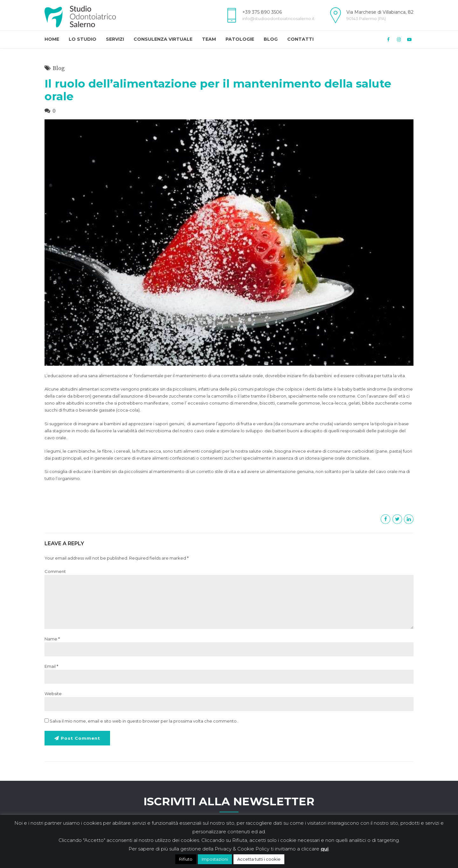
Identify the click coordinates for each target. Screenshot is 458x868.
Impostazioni (215, 859)
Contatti (300, 39)
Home (52, 39)
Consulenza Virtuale (163, 39)
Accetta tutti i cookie (259, 859)
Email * (51, 666)
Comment (55, 571)
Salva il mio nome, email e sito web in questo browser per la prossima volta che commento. (144, 721)
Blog (271, 39)
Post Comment (82, 738)
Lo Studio (83, 39)
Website (53, 694)
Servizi (115, 39)
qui (325, 849)
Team (209, 39)
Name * (52, 639)
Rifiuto (186, 859)
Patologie (240, 39)
